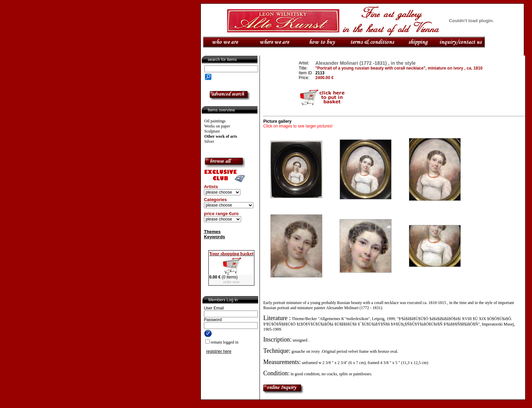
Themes (212, 232)
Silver (209, 141)
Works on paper (217, 126)
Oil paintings (215, 121)
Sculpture (212, 131)
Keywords (215, 237)
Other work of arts (221, 136)
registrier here (219, 351)
